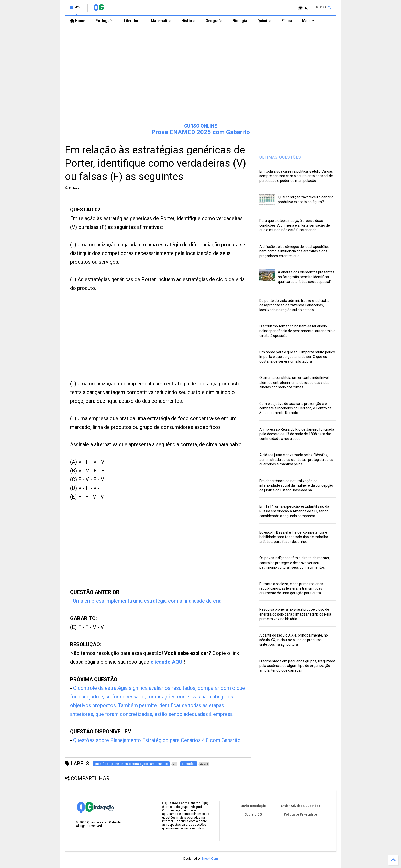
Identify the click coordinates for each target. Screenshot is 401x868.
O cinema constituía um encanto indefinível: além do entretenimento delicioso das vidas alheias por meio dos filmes (294, 382)
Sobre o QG (253, 814)
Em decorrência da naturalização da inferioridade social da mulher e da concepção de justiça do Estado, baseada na (296, 485)
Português (104, 21)
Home (78, 21)
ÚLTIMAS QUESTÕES (280, 157)
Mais (308, 21)
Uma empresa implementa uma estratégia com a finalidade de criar (148, 601)
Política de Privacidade (300, 814)
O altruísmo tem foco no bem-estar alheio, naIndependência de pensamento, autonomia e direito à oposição (297, 331)
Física (287, 21)
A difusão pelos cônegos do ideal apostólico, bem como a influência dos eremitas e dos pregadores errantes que (295, 251)
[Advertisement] (201, 80)
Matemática (161, 21)
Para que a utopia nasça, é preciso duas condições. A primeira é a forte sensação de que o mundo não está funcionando (295, 225)
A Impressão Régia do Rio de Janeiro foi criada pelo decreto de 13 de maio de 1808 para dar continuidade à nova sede (297, 434)
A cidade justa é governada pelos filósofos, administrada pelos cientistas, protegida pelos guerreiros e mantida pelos (296, 460)
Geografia (214, 21)
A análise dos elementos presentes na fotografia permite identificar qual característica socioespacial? (306, 277)
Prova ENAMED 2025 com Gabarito (201, 132)
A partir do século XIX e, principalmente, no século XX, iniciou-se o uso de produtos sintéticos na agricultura (294, 640)
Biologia (240, 21)
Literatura (132, 21)
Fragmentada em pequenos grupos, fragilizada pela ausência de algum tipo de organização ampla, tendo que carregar (297, 666)
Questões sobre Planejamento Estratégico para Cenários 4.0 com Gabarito (157, 740)
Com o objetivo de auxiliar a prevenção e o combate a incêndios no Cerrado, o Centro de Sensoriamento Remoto (296, 408)
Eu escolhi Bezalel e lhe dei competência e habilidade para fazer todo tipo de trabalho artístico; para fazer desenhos (294, 537)
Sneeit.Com (210, 859)
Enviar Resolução (253, 806)
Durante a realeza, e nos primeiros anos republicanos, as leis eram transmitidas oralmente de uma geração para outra (291, 588)
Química (264, 21)
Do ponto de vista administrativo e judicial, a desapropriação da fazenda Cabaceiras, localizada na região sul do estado (294, 305)
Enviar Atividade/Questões (300, 806)
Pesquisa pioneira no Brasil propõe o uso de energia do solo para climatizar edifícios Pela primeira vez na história (295, 614)
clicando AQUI (167, 662)
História (188, 21)
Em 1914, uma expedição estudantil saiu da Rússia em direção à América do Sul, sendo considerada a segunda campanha (294, 511)
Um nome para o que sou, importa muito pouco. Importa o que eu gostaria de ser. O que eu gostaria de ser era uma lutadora (298, 357)
